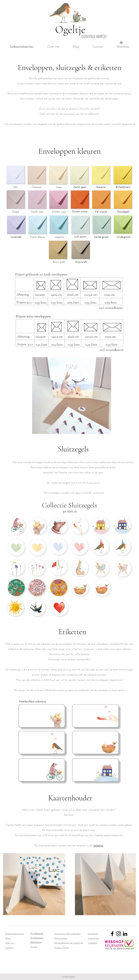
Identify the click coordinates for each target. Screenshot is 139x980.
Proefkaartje (37, 934)
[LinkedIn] (125, 934)
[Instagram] (119, 934)
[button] (123, 43)
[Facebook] (112, 934)
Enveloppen (37, 938)
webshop (98, 846)
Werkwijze (36, 942)
